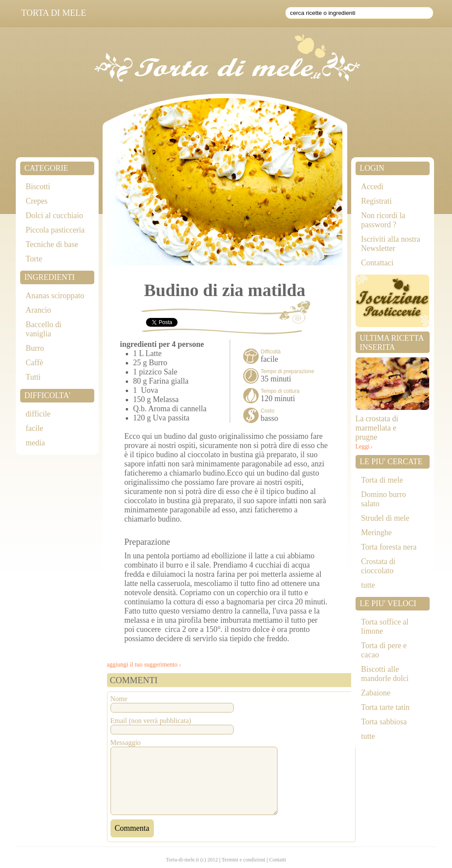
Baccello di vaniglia (44, 329)
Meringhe (377, 533)
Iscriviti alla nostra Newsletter (391, 244)
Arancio (39, 310)
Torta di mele (382, 480)
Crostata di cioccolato (379, 566)
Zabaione (376, 693)
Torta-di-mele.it (182, 860)
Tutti (33, 377)
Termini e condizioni (244, 860)
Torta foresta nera (389, 547)
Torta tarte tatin (386, 707)
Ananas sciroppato (55, 296)
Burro (35, 348)
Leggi (363, 446)
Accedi (372, 187)
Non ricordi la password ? (383, 220)
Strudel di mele (385, 518)
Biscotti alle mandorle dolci (385, 674)
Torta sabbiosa (384, 722)
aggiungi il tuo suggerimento (142, 665)
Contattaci (377, 263)
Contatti (278, 860)
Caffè (35, 363)
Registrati (377, 201)
